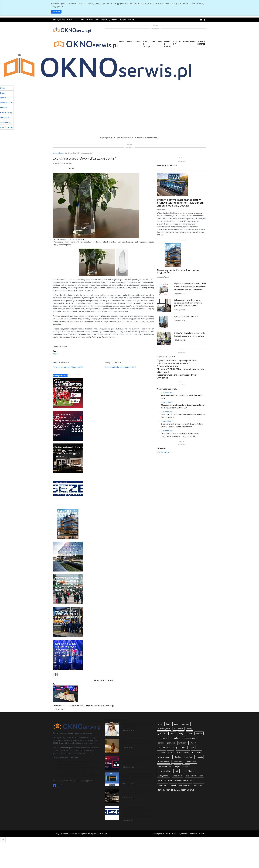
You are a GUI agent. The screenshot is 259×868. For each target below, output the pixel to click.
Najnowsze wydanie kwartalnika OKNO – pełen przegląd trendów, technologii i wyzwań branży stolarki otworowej (190, 286)
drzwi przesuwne (165, 757)
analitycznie (163, 738)
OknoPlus (188, 757)
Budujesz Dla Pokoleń (194, 776)
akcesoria (186, 724)
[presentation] (54, 674)
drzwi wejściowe (164, 771)
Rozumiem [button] (56, 12)
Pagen (177, 766)
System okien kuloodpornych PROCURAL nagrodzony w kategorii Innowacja (83, 706)
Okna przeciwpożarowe (168, 366)
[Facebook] (55, 786)
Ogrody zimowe (201, 43)
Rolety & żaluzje (146, 44)
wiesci (55, 354)
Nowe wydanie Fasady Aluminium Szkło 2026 (178, 271)
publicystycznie (164, 729)
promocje (171, 743)
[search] (204, 45)
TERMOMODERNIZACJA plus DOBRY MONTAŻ (176, 790)
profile (189, 733)
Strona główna (87, 20)
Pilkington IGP (185, 785)
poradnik (199, 757)
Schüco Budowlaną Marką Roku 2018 (121, 367)
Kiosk (97, 20)
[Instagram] (60, 786)
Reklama (122, 20)
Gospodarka (189, 41)
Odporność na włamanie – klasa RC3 (174, 363)
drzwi (168, 724)
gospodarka (163, 733)
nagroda (161, 752)
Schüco (178, 757)
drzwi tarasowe (183, 752)
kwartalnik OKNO (165, 780)
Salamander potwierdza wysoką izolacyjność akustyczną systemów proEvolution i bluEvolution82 (188, 303)
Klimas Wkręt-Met (189, 771)
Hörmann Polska (165, 766)
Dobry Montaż (164, 776)
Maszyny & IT (177, 43)
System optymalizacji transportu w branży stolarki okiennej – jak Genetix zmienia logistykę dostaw (181, 203)
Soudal (173, 785)
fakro (183, 748)
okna (160, 724)
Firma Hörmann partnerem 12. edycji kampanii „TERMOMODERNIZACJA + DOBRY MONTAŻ (137, 777)
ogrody (161, 743)
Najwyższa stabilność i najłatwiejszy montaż (177, 360)
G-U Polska (196, 752)
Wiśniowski (199, 785)
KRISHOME (162, 785)
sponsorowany (191, 738)
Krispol (186, 766)
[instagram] (204, 20)
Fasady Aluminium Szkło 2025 (186, 316)
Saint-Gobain (191, 762)
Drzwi (129, 41)
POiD (176, 771)
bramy (190, 729)
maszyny (199, 733)
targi (175, 748)
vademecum (179, 729)
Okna (122, 41)
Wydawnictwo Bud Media (185, 780)
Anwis (171, 752)
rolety (181, 733)
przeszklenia (177, 762)
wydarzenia (183, 743)
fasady (194, 743)
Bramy (138, 41)
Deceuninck (178, 776)
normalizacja (176, 738)
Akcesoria (157, 41)
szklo (173, 733)
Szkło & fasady (167, 44)
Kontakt (131, 20)
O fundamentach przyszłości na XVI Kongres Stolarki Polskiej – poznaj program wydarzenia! (136, 760)
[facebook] (201, 20)
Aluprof (191, 748)
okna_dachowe (164, 748)
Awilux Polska (163, 762)
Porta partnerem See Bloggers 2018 (68, 367)
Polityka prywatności (109, 20)
